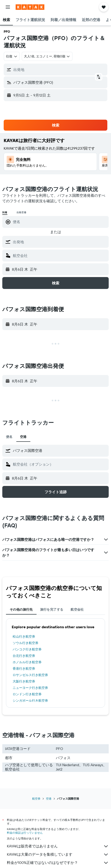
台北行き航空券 (24, 656)
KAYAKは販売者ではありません (58, 846)
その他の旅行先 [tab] (21, 609)
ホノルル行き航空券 (27, 662)
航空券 (36, 799)
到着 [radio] (5, 212)
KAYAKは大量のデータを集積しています (58, 855)
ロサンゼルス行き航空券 (30, 675)
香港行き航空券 (24, 669)
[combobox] (12, 56)
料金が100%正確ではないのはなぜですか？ (58, 863)
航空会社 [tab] (77, 609)
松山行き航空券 (24, 636)
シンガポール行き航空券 (30, 701)
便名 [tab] (9, 437)
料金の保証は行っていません (25, 833)
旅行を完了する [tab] (52, 609)
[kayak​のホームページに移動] (30, 7)
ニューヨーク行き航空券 (30, 688)
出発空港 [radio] (21, 212)
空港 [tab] (23, 437)
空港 (49, 799)
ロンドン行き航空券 (27, 694)
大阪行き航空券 (24, 681)
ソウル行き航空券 (26, 643)
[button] (8, 7)
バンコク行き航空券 (27, 649)
